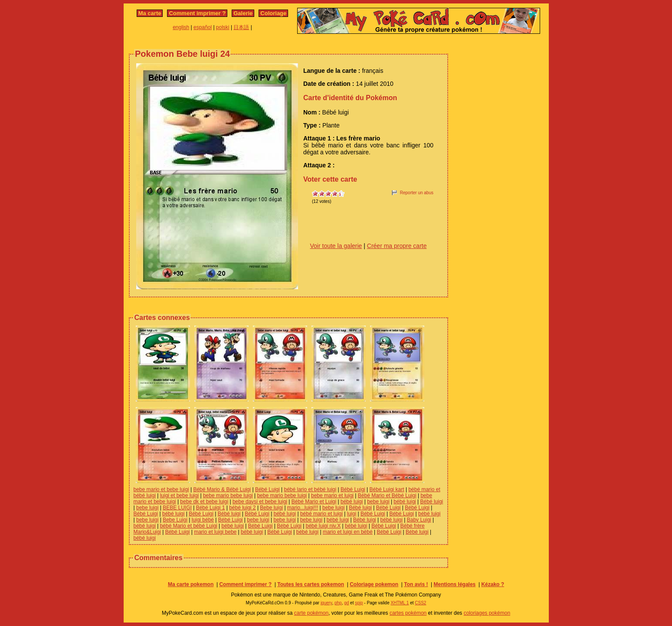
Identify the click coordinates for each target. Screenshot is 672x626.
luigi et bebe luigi (179, 496)
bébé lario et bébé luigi (310, 489)
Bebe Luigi (175, 520)
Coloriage (273, 13)
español (203, 27)
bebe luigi (378, 502)
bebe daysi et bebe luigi (260, 502)
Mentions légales (455, 584)
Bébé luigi (432, 502)
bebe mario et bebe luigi (161, 489)
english (181, 27)
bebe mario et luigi (332, 496)
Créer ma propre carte (397, 246)
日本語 (241, 27)
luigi (352, 514)
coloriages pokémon (487, 613)
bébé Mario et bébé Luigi (189, 526)
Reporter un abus (417, 193)
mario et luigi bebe (215, 532)
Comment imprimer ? (197, 13)
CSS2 (420, 603)
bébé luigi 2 (242, 508)
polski (223, 27)
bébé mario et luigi (321, 514)
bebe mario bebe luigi (228, 496)
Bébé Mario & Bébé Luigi (222, 489)
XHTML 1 (400, 603)
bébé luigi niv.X (323, 526)
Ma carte (150, 13)
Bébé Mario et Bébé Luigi (387, 496)
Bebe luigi (271, 508)
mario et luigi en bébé (348, 532)
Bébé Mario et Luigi (314, 502)
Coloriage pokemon (374, 584)
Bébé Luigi (267, 489)
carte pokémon (311, 613)
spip (359, 603)
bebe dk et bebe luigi (204, 502)
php (338, 603)
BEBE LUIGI (177, 508)
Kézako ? (493, 584)
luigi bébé (203, 520)
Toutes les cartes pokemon (311, 584)
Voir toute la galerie (336, 246)
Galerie (243, 13)
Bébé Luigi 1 (211, 508)
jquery (326, 603)
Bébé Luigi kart (387, 489)
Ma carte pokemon (191, 584)
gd (346, 603)
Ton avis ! (416, 584)
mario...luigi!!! (303, 508)
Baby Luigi (419, 520)
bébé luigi (352, 502)
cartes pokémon (408, 613)
